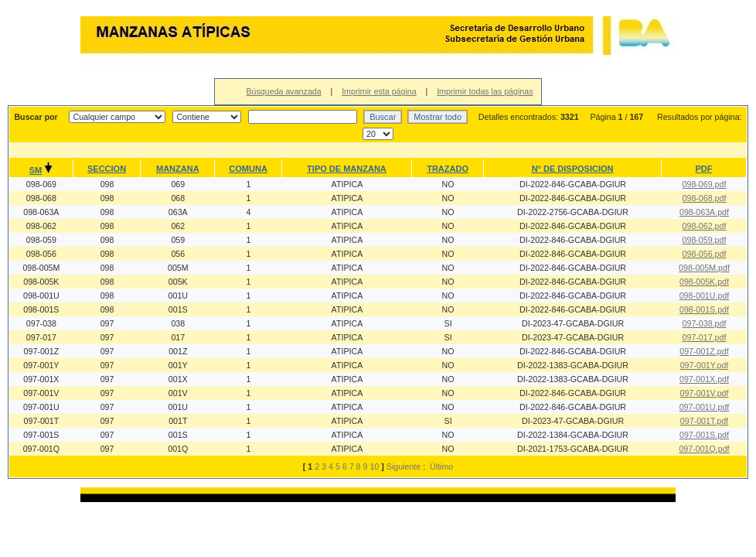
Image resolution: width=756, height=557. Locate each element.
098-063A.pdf (704, 212)
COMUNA (248, 169)
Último (441, 466)
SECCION (107, 169)
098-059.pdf (705, 240)
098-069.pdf (705, 184)
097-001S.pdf (704, 435)
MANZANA (178, 169)
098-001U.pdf (705, 296)
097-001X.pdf (704, 379)
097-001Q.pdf (704, 449)
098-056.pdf (705, 254)
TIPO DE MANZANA (347, 169)
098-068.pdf (705, 198)
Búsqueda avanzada (283, 91)
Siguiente (404, 466)
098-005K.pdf (704, 282)
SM (36, 170)
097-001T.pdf (704, 421)
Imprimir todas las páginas (485, 91)
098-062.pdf (705, 226)
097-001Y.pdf (705, 365)
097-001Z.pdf (704, 351)
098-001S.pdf (704, 309)
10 (374, 466)
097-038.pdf (705, 323)
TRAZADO (448, 169)
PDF (703, 169)
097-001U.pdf (705, 407)
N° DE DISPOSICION (573, 169)
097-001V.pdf (704, 393)
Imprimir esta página (379, 91)
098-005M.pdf (704, 268)
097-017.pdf (705, 337)
